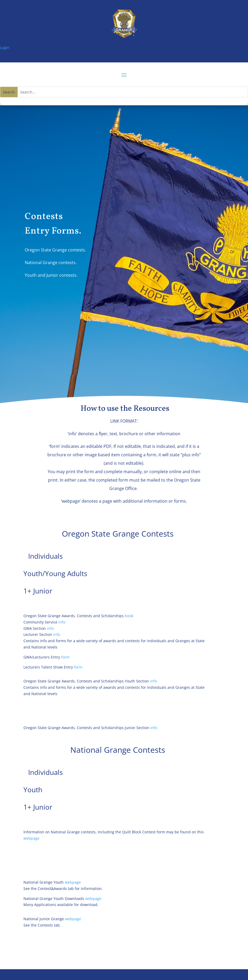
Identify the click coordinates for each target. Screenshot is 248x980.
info (62, 622)
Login (5, 48)
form (65, 657)
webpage (31, 838)
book (130, 616)
